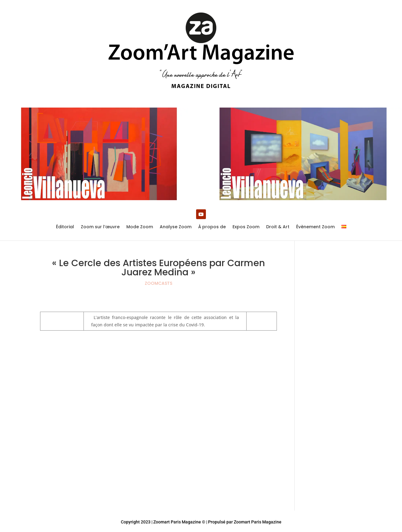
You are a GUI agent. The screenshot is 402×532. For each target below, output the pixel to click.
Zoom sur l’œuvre (100, 227)
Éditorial (65, 227)
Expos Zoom (246, 227)
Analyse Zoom (176, 227)
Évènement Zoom (315, 227)
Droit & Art (278, 227)
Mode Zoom (140, 227)
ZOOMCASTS (158, 283)
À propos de (212, 227)
